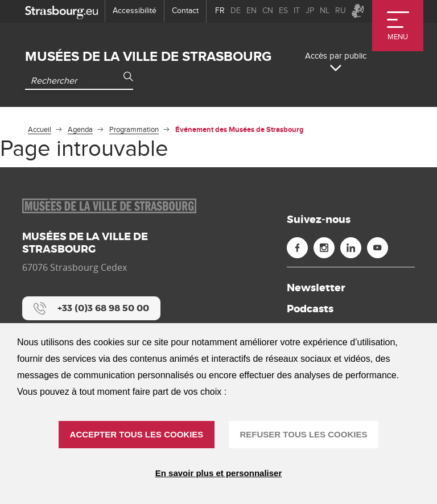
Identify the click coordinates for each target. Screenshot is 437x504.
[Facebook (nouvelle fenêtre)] (297, 248)
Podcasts (310, 309)
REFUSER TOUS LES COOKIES (304, 434)
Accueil (40, 130)
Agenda (80, 130)
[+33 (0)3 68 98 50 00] (91, 308)
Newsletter (316, 288)
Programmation (134, 130)
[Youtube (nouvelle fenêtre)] (378, 248)
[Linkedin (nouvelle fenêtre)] (351, 248)
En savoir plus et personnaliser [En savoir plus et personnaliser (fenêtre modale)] (219, 473)
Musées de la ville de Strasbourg (148, 57)
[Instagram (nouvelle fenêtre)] (324, 248)
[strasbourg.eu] (61, 11)
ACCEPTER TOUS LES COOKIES (137, 434)
